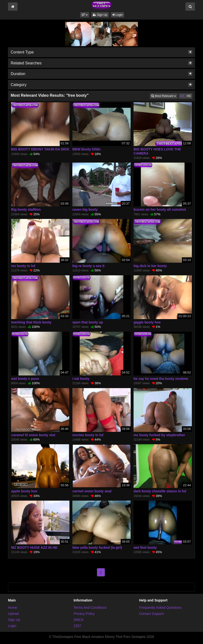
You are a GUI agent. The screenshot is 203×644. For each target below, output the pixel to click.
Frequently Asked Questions (160, 608)
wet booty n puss (25, 379)
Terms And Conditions (90, 608)
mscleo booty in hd (88, 435)
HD (189, 96)
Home (13, 608)
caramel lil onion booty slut (33, 435)
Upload (13, 614)
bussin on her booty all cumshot (160, 209)
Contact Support (151, 614)
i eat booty (81, 379)
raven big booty (85, 209)
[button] (85, 15)
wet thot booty (145, 548)
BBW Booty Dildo (86, 149)
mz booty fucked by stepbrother (159, 435)
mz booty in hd (23, 266)
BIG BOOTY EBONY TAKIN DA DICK (40, 149)
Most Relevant (164, 96)
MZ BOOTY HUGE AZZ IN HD (34, 548)
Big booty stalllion (26, 209)
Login (118, 15)
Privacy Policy (84, 614)
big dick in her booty (150, 266)
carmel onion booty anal (92, 491)
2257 (77, 626)
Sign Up (100, 15)
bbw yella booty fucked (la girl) (97, 548)
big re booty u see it (88, 266)
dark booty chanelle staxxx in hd (160, 491)
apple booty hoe (24, 491)
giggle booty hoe (147, 322)
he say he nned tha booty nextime (161, 379)
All (182, 96)
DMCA (79, 620)
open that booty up (88, 322)
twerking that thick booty (31, 322)
